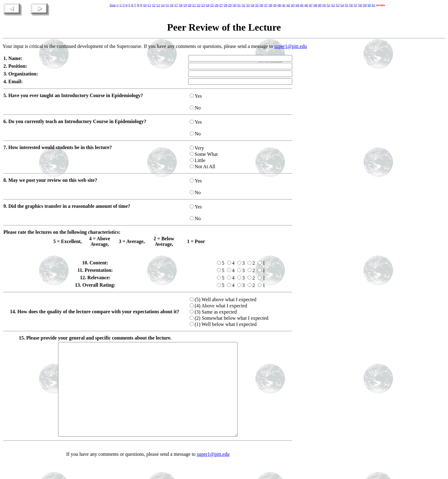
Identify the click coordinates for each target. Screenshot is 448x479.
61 (374, 5)
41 (284, 5)
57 (356, 5)
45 (302, 5)
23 (203, 5)
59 (365, 5)
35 (257, 5)
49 (320, 5)
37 (266, 5)
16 (172, 5)
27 (221, 5)
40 (280, 5)
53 (338, 5)
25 (212, 5)
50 (324, 5)
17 (176, 5)
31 (239, 5)
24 (208, 5)
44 (298, 5)
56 (351, 5)
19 (185, 5)
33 (248, 5)
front (113, 5)
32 (243, 5)
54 (342, 5)
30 (235, 5)
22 (199, 5)
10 (145, 5)
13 (158, 5)
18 (181, 5)
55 (347, 5)
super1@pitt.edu (291, 46)
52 (333, 5)
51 (329, 5)
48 (315, 5)
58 (360, 5)
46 (306, 5)
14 (163, 5)
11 (150, 5)
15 (167, 5)
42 (289, 5)
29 (230, 5)
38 (271, 5)
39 (275, 5)
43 (293, 5)
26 (217, 5)
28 (226, 5)
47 (311, 5)
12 (154, 5)
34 (253, 5)
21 (194, 5)
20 (190, 5)
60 (369, 5)
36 (262, 5)
